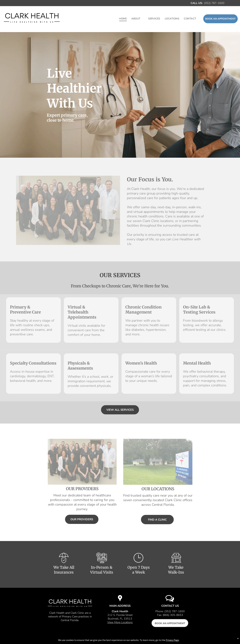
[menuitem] (123, 19)
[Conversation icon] (170, 601)
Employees (116, 638)
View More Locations (120, 622)
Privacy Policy (160, 638)
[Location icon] (120, 601)
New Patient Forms (137, 638)
